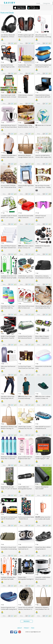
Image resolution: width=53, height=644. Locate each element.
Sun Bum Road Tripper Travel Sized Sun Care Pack (26, 367)
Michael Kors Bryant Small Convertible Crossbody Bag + (9, 549)
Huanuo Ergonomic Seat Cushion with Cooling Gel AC (9, 608)
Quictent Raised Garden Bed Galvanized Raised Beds (25, 338)
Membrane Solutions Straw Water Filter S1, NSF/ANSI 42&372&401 (9, 459)
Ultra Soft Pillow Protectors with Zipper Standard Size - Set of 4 (9, 248)
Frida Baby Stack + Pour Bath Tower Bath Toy (8, 307)
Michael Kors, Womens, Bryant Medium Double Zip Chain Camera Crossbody (43, 278)
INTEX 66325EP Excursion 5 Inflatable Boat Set (43, 428)
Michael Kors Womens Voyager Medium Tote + (26, 156)
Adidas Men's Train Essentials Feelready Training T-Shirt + (25, 398)
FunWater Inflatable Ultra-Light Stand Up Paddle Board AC (8, 579)
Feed (33, 628)
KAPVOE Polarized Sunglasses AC (41, 217)
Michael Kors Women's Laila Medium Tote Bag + (9, 428)
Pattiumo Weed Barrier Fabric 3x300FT (42, 488)
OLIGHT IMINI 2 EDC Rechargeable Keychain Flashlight (25, 489)
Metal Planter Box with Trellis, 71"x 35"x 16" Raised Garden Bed (9, 489)
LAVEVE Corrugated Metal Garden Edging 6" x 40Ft (43, 458)
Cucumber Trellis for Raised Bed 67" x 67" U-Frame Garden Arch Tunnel (9, 217)
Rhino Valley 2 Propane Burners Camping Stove (42, 337)
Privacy (26, 628)
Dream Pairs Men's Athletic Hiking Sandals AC (43, 548)
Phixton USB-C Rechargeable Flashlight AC (26, 578)
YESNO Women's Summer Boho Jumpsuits (26, 96)
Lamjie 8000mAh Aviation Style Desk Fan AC (25, 548)
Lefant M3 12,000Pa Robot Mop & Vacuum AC (43, 578)
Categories (47, 3)
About (20, 628)
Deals (38, 3)
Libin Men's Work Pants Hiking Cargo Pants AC (8, 397)
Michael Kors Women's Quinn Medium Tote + (42, 608)
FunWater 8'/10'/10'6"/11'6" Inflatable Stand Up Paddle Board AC (9, 278)
